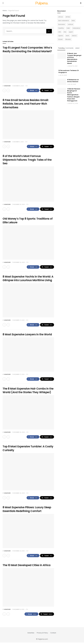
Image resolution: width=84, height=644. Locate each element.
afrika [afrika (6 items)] (68, 17)
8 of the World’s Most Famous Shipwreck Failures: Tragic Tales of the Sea (27, 160)
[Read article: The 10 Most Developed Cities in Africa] (28, 589)
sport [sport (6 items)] (71, 32)
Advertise (31, 634)
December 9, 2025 (18, 142)
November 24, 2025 (19, 552)
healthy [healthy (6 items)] (61, 28)
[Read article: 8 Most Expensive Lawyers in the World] (28, 355)
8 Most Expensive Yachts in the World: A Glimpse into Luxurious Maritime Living (28, 279)
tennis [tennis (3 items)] (74, 36)
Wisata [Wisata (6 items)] (68, 39)
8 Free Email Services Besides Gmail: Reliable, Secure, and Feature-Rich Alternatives (26, 104)
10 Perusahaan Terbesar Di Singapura (69, 71)
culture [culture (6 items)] (70, 24)
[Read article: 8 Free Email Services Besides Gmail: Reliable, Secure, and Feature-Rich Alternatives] (28, 125)
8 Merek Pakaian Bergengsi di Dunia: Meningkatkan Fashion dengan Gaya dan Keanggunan (74, 95)
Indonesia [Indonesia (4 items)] (76, 28)
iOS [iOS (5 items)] (60, 32)
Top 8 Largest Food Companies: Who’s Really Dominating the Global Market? (27, 49)
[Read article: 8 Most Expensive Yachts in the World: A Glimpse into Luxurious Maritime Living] (28, 301)
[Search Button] (81, 3)
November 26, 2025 (19, 433)
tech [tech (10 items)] (68, 36)
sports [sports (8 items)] (61, 36)
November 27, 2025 (18, 321)
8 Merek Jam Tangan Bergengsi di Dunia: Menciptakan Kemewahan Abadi (74, 58)
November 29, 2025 (19, 205)
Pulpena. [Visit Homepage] (42, 3)
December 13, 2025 (18, 86)
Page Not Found (14, 11)
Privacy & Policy (42, 634)
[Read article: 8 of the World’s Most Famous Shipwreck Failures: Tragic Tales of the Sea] (28, 184)
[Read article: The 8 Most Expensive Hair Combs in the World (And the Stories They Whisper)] (28, 413)
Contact (53, 634)
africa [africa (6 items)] (61, 17)
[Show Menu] (3, 3)
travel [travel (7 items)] (60, 39)
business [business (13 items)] (62, 24)
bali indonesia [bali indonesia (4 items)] (64, 21)
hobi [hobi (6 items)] (68, 28)
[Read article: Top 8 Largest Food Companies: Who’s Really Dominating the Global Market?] (28, 69)
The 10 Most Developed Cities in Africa (27, 567)
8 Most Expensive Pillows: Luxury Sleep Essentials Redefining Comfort (27, 510)
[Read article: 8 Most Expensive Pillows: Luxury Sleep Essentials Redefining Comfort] (28, 532)
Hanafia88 (7, 86)
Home (5, 11)
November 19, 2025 (18, 611)
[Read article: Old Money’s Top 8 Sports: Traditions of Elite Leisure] (28, 243)
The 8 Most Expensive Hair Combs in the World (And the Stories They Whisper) (28, 391)
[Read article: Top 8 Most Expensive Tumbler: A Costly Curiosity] (28, 473)
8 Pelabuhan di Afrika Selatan (73, 81)
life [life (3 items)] (65, 32)
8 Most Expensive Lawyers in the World (27, 335)
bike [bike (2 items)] (73, 21)
